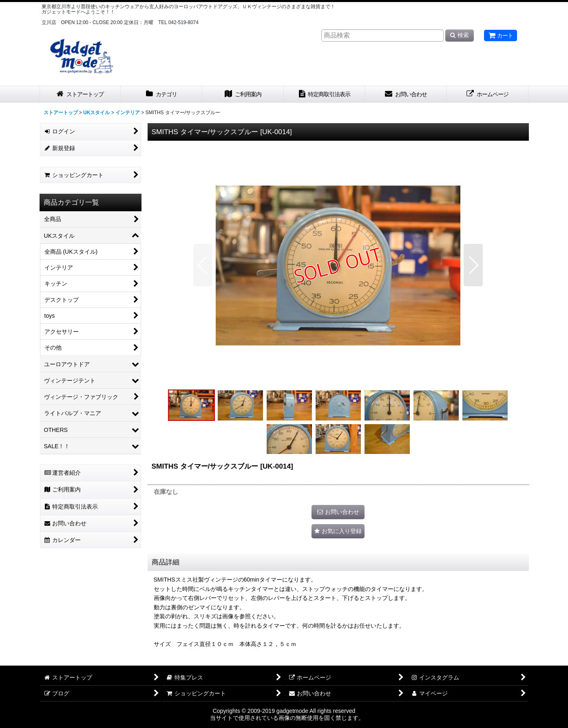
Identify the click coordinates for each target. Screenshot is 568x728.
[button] (203, 265)
